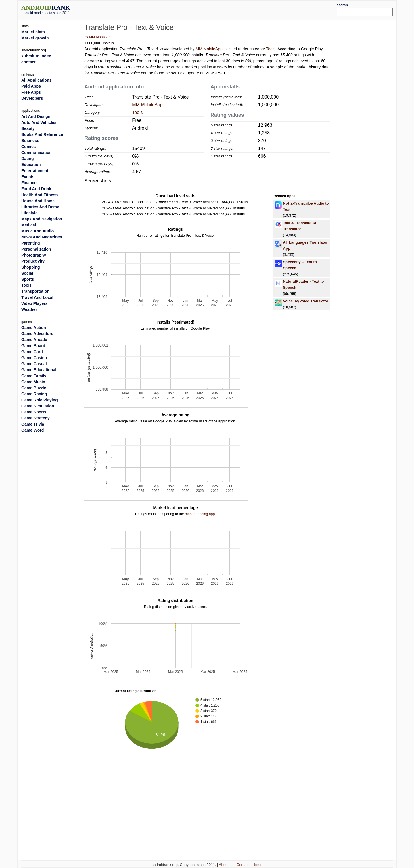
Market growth (35, 38)
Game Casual (34, 364)
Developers (32, 98)
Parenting (31, 243)
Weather (29, 309)
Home (257, 865)
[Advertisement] (223, 9)
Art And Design (36, 116)
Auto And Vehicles (39, 122)
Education (31, 165)
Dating (28, 159)
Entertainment (35, 171)
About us (226, 865)
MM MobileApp (101, 37)
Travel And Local (37, 297)
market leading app (200, 514)
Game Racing (34, 394)
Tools (271, 49)
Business (30, 141)
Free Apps (31, 92)
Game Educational (39, 370)
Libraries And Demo (40, 207)
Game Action (34, 328)
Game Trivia (33, 424)
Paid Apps (31, 86)
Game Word (32, 430)
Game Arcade (34, 340)
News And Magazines (42, 237)
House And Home (38, 201)
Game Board (33, 346)
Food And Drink (36, 189)
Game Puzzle (34, 388)
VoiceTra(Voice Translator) (306, 301)
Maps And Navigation (42, 219)
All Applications (36, 80)
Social (27, 273)
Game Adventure (37, 334)
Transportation (35, 291)
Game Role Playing (40, 400)
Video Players (34, 303)
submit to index (36, 56)
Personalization (36, 249)
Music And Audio (38, 231)
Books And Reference (42, 134)
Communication (37, 153)
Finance (29, 183)
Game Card (32, 352)
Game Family (34, 376)
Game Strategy (36, 418)
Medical (29, 225)
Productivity (33, 261)
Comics (29, 147)
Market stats (33, 32)
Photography (34, 255)
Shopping (31, 267)
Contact (243, 865)
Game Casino (34, 358)
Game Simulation (38, 406)
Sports (28, 279)
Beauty (28, 128)
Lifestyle (29, 213)
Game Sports (34, 412)
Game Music (33, 382)
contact (28, 62)
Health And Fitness (39, 195)
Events (28, 177)
